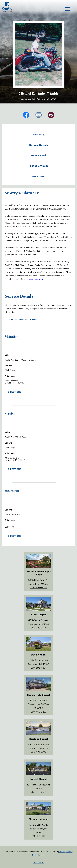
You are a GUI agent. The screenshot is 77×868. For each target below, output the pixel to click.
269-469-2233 (39, 712)
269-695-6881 (38, 668)
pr (51, 115)
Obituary (39, 135)
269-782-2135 (39, 628)
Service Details (39, 145)
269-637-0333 (38, 836)
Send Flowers (39, 176)
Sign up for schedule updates (22, 319)
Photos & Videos (39, 166)
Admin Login (39, 863)
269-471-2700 (39, 752)
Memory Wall (39, 155)
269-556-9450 (38, 587)
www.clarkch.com (37, 279)
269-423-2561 (39, 792)
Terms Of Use (38, 855)
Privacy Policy (66, 852)
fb (26, 115)
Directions (15, 392)
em (39, 115)
